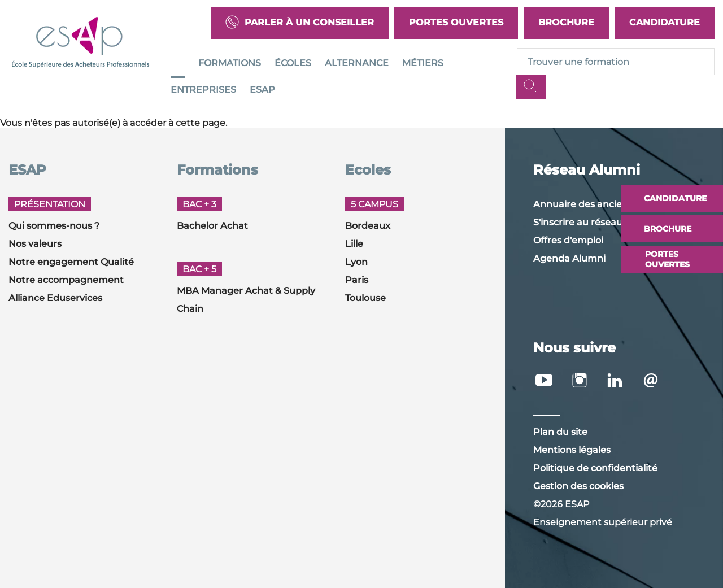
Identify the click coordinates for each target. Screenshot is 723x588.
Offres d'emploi (568, 240)
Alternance (357, 63)
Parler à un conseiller (300, 23)
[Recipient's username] (616, 62)
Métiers (423, 63)
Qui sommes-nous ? (54, 226)
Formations (230, 63)
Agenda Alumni (569, 258)
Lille (354, 244)
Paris (357, 280)
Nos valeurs (35, 244)
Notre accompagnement (66, 280)
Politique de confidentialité (595, 468)
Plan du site (560, 432)
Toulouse (365, 298)
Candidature (665, 22)
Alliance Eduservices (55, 298)
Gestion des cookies (578, 486)
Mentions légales (572, 450)
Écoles (293, 63)
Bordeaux (368, 226)
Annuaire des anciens (583, 204)
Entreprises (203, 90)
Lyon (356, 262)
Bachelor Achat (212, 226)
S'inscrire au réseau (578, 222)
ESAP (262, 90)
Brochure (566, 22)
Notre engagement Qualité (71, 262)
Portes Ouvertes (456, 22)
